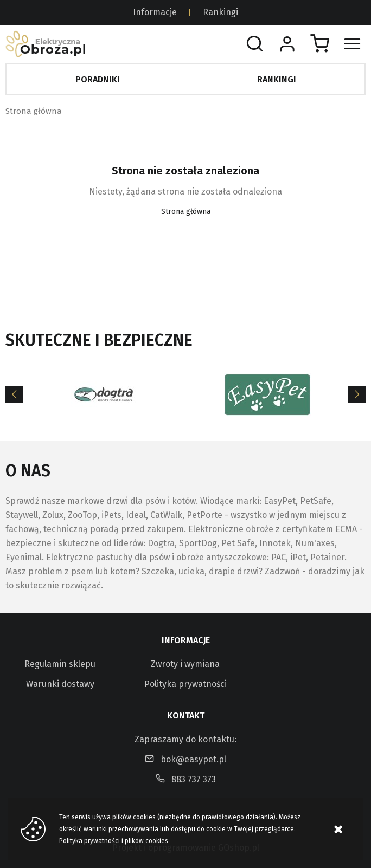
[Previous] (14, 394)
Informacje (155, 12)
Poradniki (98, 79)
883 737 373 (194, 779)
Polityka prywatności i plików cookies (114, 841)
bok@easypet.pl (193, 759)
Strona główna (34, 111)
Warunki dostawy (60, 684)
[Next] (357, 394)
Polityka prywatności (185, 684)
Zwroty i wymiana (185, 664)
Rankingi (220, 12)
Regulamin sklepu (60, 664)
